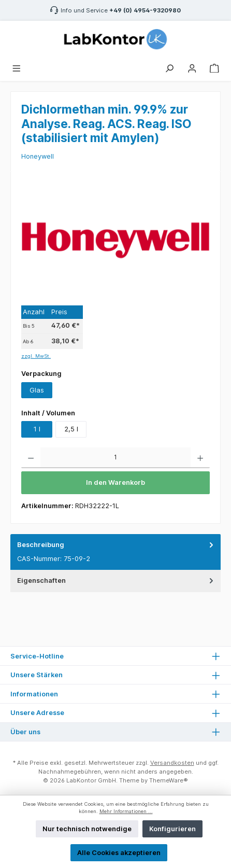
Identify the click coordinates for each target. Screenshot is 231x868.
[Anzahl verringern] (31, 458)
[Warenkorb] (214, 67)
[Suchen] (169, 67)
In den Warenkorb (116, 482)
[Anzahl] (116, 458)
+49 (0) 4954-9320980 (145, 10)
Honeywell (38, 156)
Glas (37, 390)
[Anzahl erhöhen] (200, 458)
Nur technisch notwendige (87, 829)
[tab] (116, 552)
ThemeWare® (169, 780)
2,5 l (71, 429)
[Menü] (17, 67)
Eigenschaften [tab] (116, 580)
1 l (37, 429)
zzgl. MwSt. (36, 356)
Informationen (34, 694)
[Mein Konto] (192, 67)
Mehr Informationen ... (126, 811)
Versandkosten (172, 763)
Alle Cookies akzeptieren (119, 853)
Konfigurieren (172, 829)
